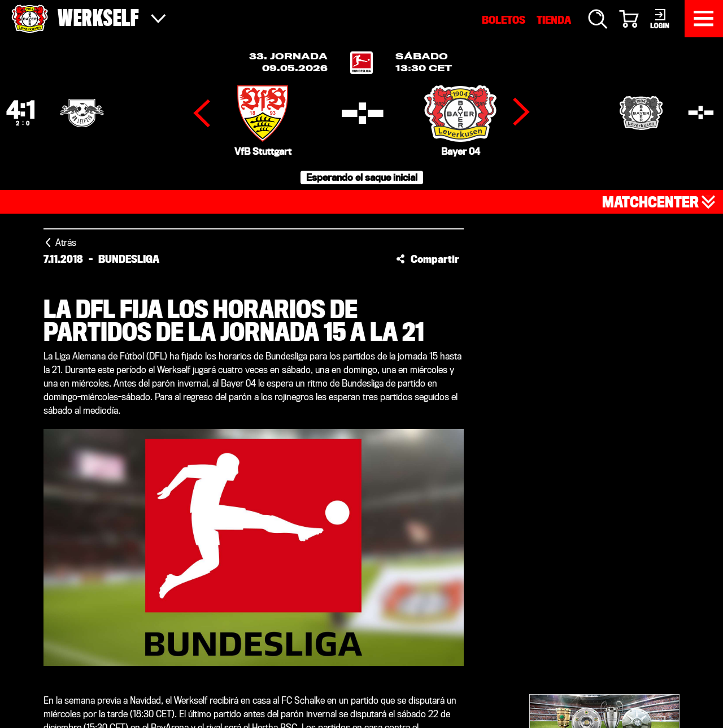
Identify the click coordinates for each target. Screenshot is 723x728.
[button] (428, 259)
